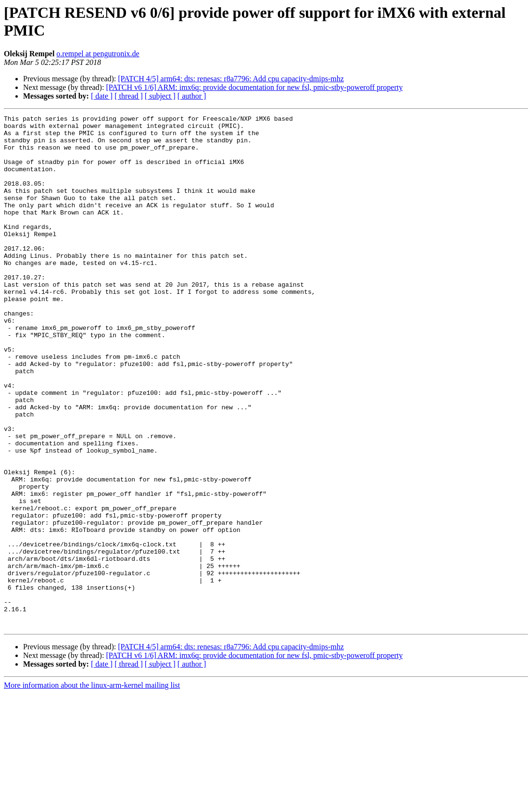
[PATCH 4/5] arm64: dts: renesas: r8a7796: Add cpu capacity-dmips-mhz (231, 79)
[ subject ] (160, 96)
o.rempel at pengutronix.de (98, 54)
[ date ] (102, 96)
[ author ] (192, 96)
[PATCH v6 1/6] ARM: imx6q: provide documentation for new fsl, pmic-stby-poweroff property (254, 87)
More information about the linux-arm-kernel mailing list (92, 788)
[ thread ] (129, 96)
